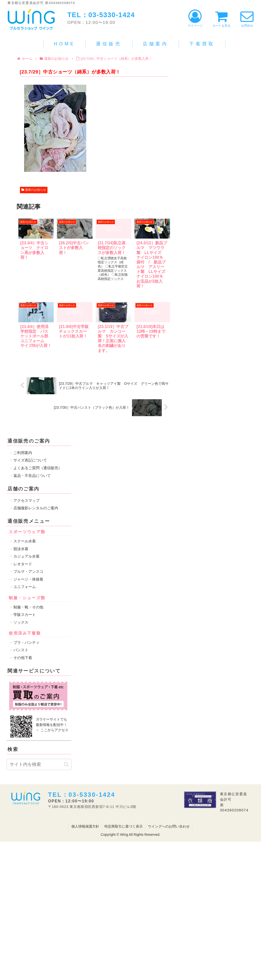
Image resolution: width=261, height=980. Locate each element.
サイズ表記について (30, 460)
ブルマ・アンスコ (28, 571)
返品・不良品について (32, 476)
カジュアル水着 (26, 556)
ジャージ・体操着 (28, 579)
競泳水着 (21, 549)
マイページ (195, 19)
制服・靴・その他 (28, 607)
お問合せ (247, 19)
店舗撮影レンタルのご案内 (36, 508)
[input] (39, 764)
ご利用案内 (23, 453)
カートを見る (221, 19)
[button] (66, 764)
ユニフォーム (25, 587)
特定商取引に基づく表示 (124, 826)
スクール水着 (25, 541)
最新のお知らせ (34, 190)
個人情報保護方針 (85, 826)
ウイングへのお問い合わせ (169, 826)
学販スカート (25, 615)
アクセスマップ (26, 500)
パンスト (21, 650)
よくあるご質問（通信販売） (38, 468)
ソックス (21, 622)
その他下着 (23, 658)
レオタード (23, 564)
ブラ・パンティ (26, 642)
